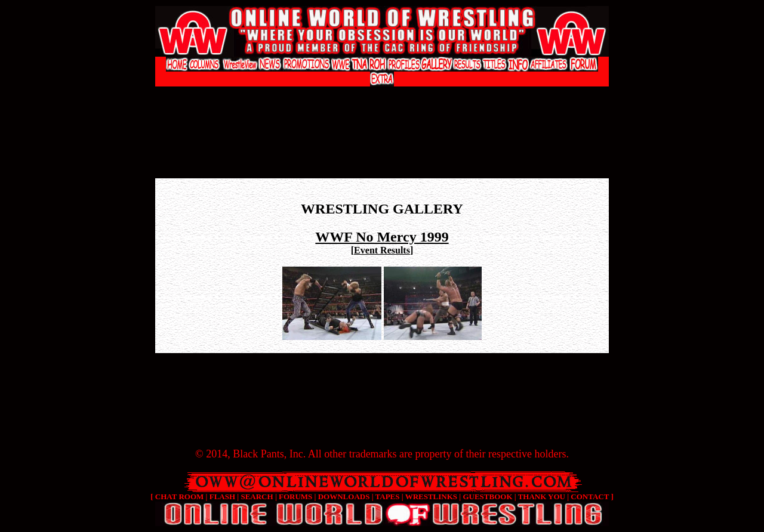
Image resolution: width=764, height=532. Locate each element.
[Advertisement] (382, 99)
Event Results (382, 250)
